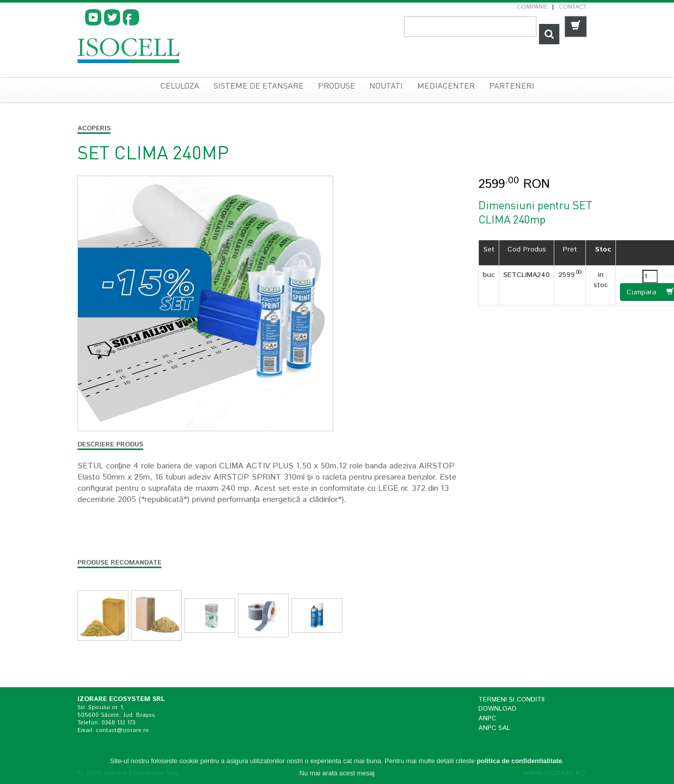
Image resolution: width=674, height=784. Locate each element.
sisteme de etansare (259, 87)
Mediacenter (446, 87)
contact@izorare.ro (122, 731)
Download (497, 709)
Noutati (386, 87)
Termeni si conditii (511, 700)
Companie (532, 7)
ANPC (487, 719)
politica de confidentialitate (520, 763)
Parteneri (512, 87)
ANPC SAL (494, 728)
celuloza (180, 87)
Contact (573, 7)
